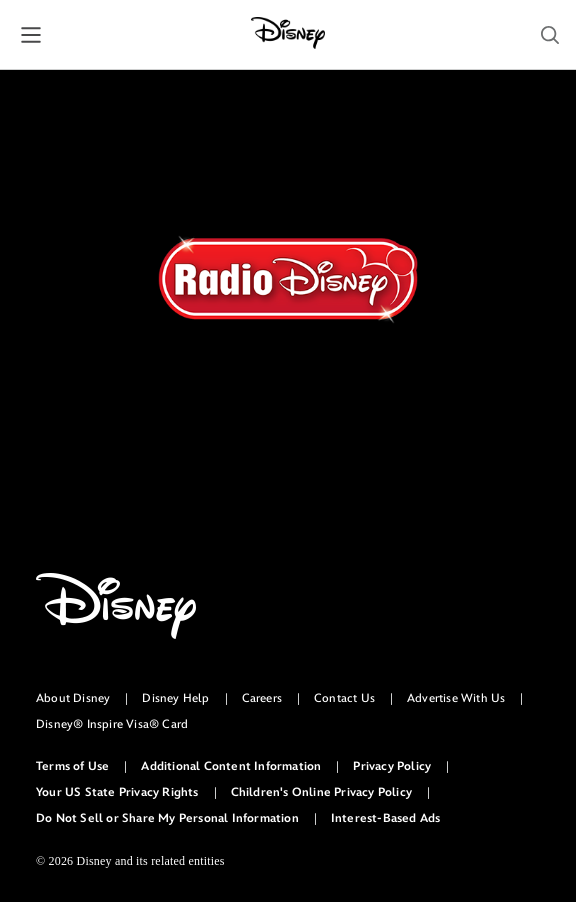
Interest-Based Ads (386, 818)
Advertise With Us (456, 698)
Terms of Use (72, 766)
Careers (262, 698)
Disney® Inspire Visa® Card (112, 724)
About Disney (73, 698)
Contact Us (344, 698)
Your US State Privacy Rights (117, 792)
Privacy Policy (392, 766)
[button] (31, 35)
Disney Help (175, 698)
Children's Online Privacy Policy (321, 792)
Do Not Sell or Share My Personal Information (167, 818)
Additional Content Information (231, 766)
